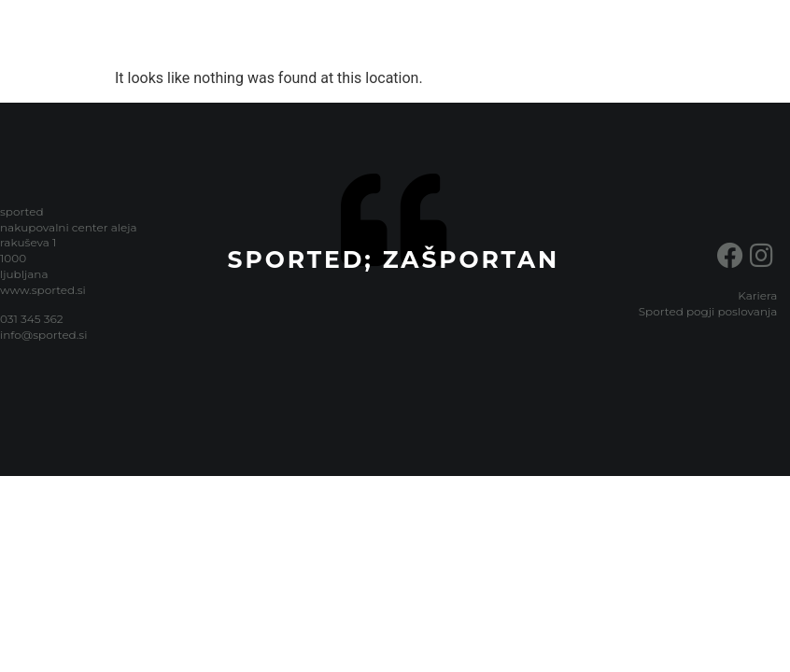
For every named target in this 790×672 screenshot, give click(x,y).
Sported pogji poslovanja (708, 311)
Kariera (757, 295)
